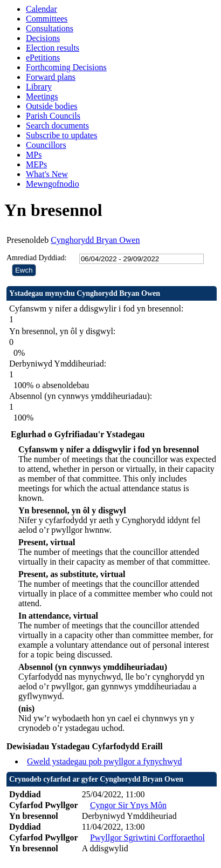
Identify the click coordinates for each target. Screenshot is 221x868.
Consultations (50, 28)
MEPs (36, 164)
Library (39, 87)
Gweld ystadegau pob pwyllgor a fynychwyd (105, 761)
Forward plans (51, 77)
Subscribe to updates (61, 135)
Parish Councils (53, 116)
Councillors (46, 145)
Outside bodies (52, 106)
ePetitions (43, 57)
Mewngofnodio (53, 184)
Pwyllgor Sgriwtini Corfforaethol (147, 838)
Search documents (57, 126)
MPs (34, 155)
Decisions (43, 38)
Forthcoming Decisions (66, 67)
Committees (47, 19)
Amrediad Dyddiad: (37, 258)
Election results (53, 48)
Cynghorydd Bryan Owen (95, 240)
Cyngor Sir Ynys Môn (128, 805)
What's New (47, 174)
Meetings (42, 96)
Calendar (42, 9)
